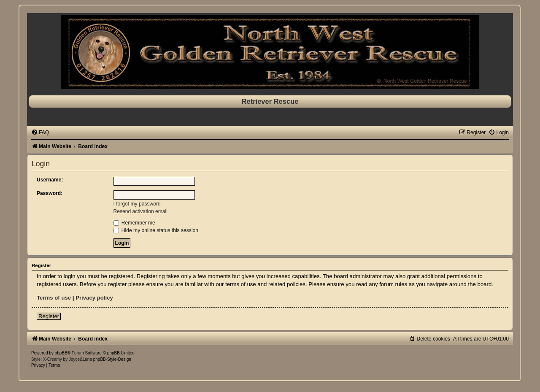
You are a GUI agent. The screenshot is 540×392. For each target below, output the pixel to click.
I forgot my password (137, 204)
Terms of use (54, 298)
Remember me (134, 223)
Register (49, 316)
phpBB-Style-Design (112, 359)
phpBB (61, 353)
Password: (50, 193)
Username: (50, 180)
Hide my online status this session (156, 230)
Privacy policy (94, 298)
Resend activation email (140, 211)
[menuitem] (40, 132)
